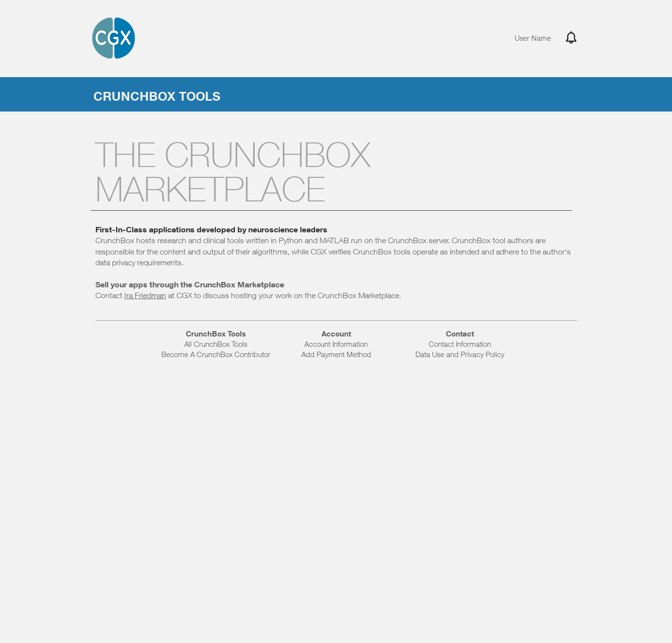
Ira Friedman (145, 295)
